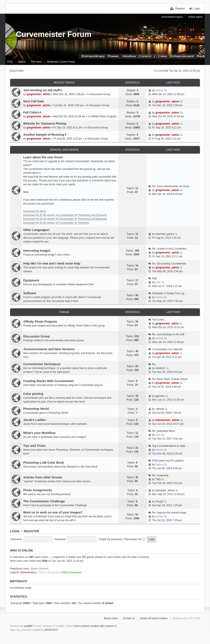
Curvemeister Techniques (42, 364)
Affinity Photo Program (104, 116)
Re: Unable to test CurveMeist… (170, 249)
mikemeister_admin (167, 420)
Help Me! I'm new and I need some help (52, 263)
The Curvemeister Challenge (44, 501)
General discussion (64, 150)
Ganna (159, 297)
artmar (159, 90)
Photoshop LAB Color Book (44, 463)
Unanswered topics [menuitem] (172, 17)
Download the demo (35, 211)
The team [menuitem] (36, 62)
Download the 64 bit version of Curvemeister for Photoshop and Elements (65, 219)
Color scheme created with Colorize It (95, 626)
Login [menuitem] (197, 9)
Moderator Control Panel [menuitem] (61, 62)
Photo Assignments (38, 490)
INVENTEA (51, 630)
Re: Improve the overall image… (170, 513)
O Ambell (108, 603)
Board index (111, 618)
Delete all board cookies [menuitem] (154, 618)
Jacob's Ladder (35, 420)
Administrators (28, 572)
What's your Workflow (39, 433)
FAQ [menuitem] (10, 62)
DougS (159, 501)
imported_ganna (165, 234)
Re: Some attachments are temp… (172, 186)
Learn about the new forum (43, 157)
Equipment (31, 280)
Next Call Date (34, 101)
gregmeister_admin (39, 94)
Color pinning (33, 394)
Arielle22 (160, 368)
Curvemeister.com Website (167, 349)
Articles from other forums (43, 477)
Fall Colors (31, 112)
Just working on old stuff (42, 90)
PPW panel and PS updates (168, 461)
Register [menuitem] (180, 9)
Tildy (158, 479)
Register (31, 531)
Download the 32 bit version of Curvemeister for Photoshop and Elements (65, 215)
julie (158, 282)
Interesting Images (37, 251)
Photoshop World (36, 409)
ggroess (160, 396)
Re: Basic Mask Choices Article (170, 379)
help (154, 278)
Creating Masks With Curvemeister (49, 381)
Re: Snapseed (160, 475)
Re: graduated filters (164, 431)
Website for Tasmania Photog (45, 124)
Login (15, 531)
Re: (154, 364)
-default (160, 409)
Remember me (135, 539)
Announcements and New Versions (49, 349)
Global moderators (71, 572)
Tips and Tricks (35, 446)
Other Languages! (36, 230)
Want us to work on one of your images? (53, 512)
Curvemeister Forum (54, 34)
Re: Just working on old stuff (168, 334)
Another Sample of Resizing (44, 135)
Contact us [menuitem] (129, 618)
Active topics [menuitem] (195, 17)
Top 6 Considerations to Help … (170, 446)
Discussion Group (100, 94)
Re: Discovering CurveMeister (169, 264)
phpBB (28, 626)
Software (30, 293)
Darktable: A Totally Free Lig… (169, 293)
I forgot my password (110, 539)
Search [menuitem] (22, 62)
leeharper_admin (165, 490)
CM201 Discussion (49, 572)
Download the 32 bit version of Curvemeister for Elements (56, 223)
